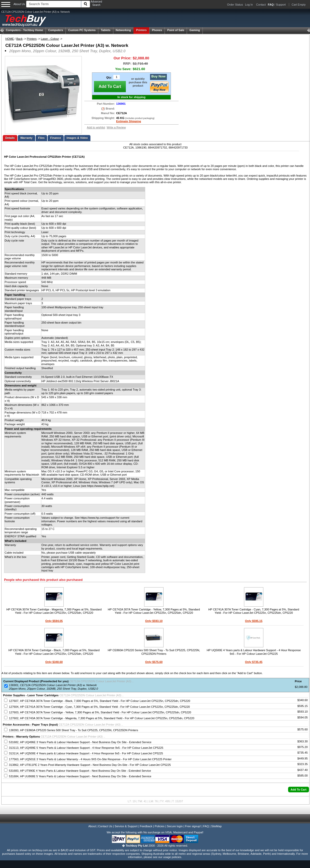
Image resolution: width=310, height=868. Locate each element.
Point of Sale (176, 30)
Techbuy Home (24, 30)
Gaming (195, 30)
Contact (261, 5)
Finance (56, 138)
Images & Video (77, 138)
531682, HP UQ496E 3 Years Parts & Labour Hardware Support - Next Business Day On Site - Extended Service (80, 742)
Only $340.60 (54, 662)
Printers (141, 30)
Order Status (235, 5)
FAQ (206, 826)
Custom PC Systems (82, 30)
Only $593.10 (154, 621)
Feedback (146, 826)
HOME (10, 39)
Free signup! (193, 826)
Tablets (106, 30)
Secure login (175, 826)
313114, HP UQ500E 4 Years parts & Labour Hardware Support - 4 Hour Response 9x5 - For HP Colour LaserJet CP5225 (86, 753)
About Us (19, 4)
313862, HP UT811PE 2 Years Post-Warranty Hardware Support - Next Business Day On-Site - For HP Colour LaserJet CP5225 (90, 765)
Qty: (109, 77)
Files (42, 138)
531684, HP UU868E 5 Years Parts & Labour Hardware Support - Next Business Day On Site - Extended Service (80, 776)
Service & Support (126, 826)
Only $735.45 (254, 662)
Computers (56, 30)
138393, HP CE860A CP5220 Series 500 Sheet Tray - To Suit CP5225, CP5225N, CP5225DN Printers (73, 730)
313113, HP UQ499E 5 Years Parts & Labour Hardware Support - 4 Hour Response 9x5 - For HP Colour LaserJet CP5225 (86, 748)
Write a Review (116, 127)
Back (19, 39)
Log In (249, 5)
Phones (157, 30)
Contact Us (105, 826)
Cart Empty (299, 5)
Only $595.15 (254, 621)
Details (10, 138)
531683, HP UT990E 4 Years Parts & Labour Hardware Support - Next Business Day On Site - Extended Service (80, 771)
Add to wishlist (96, 127)
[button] (299, 790)
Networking (123, 30)
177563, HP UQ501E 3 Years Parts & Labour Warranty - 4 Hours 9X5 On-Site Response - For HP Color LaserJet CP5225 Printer (90, 759)
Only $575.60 (154, 662)
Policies (160, 826)
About (92, 826)
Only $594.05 (54, 621)
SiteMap (216, 826)
